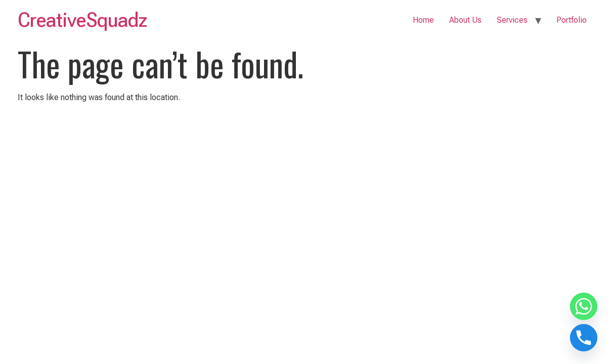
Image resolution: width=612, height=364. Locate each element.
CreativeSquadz (82, 20)
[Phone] (584, 338)
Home (423, 20)
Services (512, 20)
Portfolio (572, 20)
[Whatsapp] (584, 306)
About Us (465, 20)
